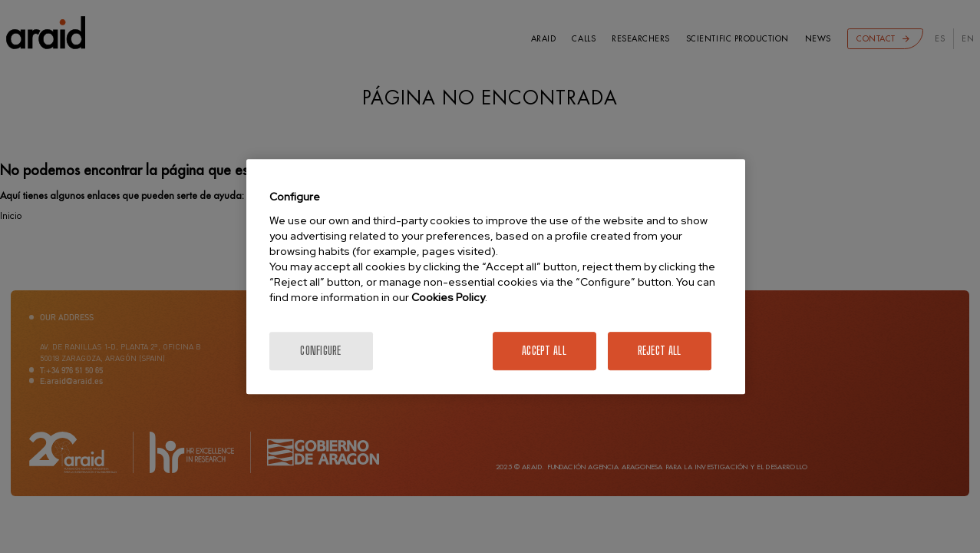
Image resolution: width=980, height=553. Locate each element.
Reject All (660, 351)
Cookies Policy (448, 297)
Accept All (544, 351)
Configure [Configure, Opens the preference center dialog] (321, 351)
